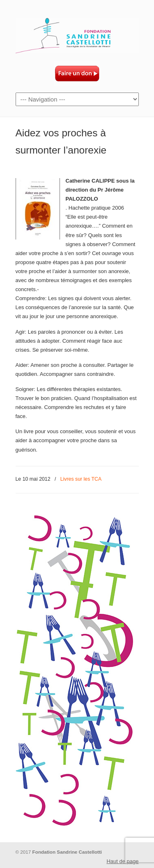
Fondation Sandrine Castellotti (77, 33)
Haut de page (122, 861)
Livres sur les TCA (81, 479)
